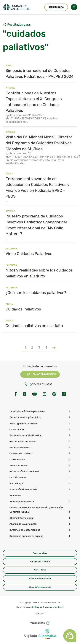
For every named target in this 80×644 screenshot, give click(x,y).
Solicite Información (40, 374)
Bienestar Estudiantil (22, 501)
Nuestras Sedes (19, 465)
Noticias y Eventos (20, 447)
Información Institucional (24, 471)
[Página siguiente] (54, 348)
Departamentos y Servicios (25, 417)
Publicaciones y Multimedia (25, 435)
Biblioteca (15, 496)
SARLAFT (40, 614)
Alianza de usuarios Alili (23, 524)
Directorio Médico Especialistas (28, 411)
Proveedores (40, 570)
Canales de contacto (21, 453)
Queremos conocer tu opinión (27, 536)
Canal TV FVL (17, 429)
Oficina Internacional (21, 518)
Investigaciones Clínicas (23, 423)
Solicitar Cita (56, 7)
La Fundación (17, 460)
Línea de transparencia (40, 587)
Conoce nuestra (40, 607)
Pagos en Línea (40, 553)
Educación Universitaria (23, 489)
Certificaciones (18, 478)
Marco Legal (16, 483)
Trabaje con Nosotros (40, 561)
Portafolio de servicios (22, 441)
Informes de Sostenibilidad (25, 530)
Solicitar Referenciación (40, 578)
